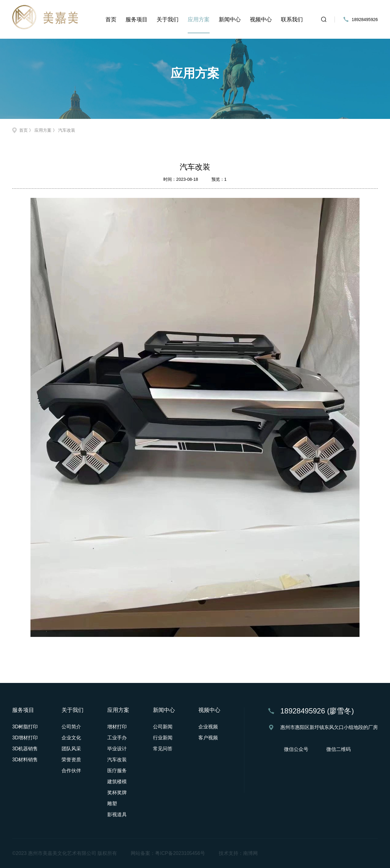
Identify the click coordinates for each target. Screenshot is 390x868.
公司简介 (71, 727)
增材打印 (117, 727)
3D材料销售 (25, 760)
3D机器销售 (25, 749)
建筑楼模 (117, 782)
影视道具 (117, 814)
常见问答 (163, 749)
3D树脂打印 (25, 727)
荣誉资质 (71, 760)
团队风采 (71, 749)
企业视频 (208, 727)
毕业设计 (117, 749)
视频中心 (261, 20)
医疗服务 (117, 771)
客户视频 (208, 738)
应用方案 (199, 25)
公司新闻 (163, 727)
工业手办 (117, 738)
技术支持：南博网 (238, 853)
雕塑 (112, 804)
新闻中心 (230, 20)
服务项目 (136, 20)
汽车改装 (67, 130)
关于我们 (168, 20)
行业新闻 (163, 738)
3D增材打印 (25, 738)
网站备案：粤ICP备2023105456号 (168, 853)
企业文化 (71, 738)
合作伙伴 (71, 771)
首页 (111, 20)
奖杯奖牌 (117, 793)
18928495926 (360, 19)
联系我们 (292, 20)
